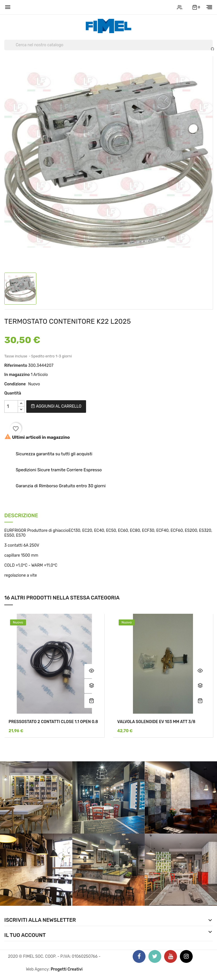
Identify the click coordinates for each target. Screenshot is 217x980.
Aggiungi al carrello (56, 406)
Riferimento (16, 366)
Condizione (15, 384)
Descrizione (21, 516)
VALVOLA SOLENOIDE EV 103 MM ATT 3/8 (156, 722)
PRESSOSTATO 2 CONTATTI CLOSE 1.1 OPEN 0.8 (53, 722)
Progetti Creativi (67, 969)
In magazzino (17, 375)
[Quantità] (11, 407)
